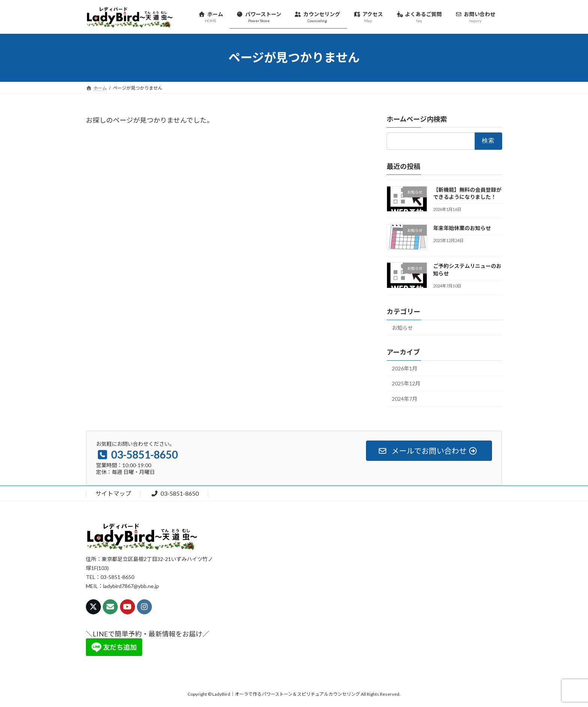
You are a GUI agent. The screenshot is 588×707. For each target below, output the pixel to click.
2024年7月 (405, 399)
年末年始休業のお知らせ (462, 228)
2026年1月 (405, 368)
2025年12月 (406, 383)
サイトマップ (113, 493)
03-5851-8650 (175, 493)
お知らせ (402, 328)
